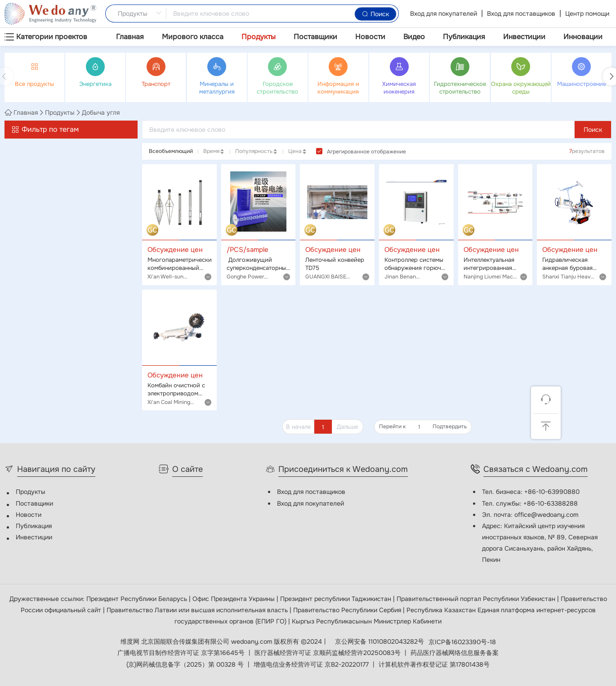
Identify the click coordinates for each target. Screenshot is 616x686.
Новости (370, 37)
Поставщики (315, 37)
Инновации (583, 37)
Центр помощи (587, 13)
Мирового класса (193, 37)
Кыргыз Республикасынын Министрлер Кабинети (367, 621)
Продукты (259, 37)
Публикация (464, 37)
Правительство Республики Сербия (348, 610)
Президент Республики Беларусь (138, 599)
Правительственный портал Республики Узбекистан (477, 599)
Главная (130, 37)
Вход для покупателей (444, 13)
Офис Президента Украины (234, 599)
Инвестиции (524, 37)
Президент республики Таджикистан (337, 599)
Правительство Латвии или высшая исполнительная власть (198, 610)
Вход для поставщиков (521, 13)
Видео (414, 37)
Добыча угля (101, 112)
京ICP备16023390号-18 (462, 642)
